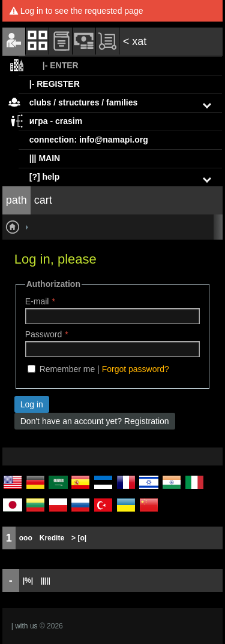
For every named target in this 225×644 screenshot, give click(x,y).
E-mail (37, 301)
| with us (25, 626)
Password (43, 334)
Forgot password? (136, 369)
